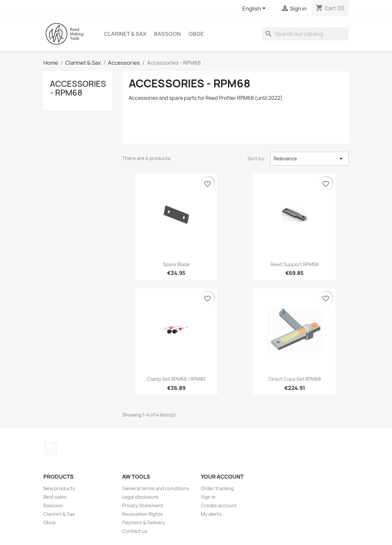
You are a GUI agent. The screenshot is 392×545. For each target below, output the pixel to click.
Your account (222, 477)
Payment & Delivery (144, 522)
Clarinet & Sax (125, 34)
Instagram (51, 448)
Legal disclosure (140, 497)
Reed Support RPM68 (294, 264)
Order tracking (217, 488)
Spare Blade (176, 264)
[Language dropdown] (255, 9)
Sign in (208, 497)
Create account (219, 505)
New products (59, 488)
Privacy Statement (143, 505)
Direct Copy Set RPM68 (295, 379)
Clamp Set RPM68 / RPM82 (176, 379)
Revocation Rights (142, 514)
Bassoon (167, 34)
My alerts (211, 514)
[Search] (305, 34)
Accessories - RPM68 (78, 88)
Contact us (135, 531)
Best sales (55, 497)
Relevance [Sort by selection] (309, 159)
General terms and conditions (156, 488)
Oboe (196, 34)
